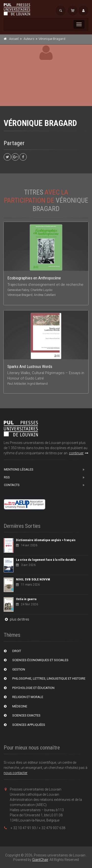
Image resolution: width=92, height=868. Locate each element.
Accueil (14, 39)
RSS (7, 477)
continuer (79, 453)
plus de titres (16, 619)
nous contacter (16, 773)
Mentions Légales (19, 469)
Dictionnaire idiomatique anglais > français (46, 540)
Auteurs (29, 39)
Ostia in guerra (26, 599)
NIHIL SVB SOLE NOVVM (33, 579)
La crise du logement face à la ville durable (46, 560)
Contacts (12, 485)
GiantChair (40, 860)
